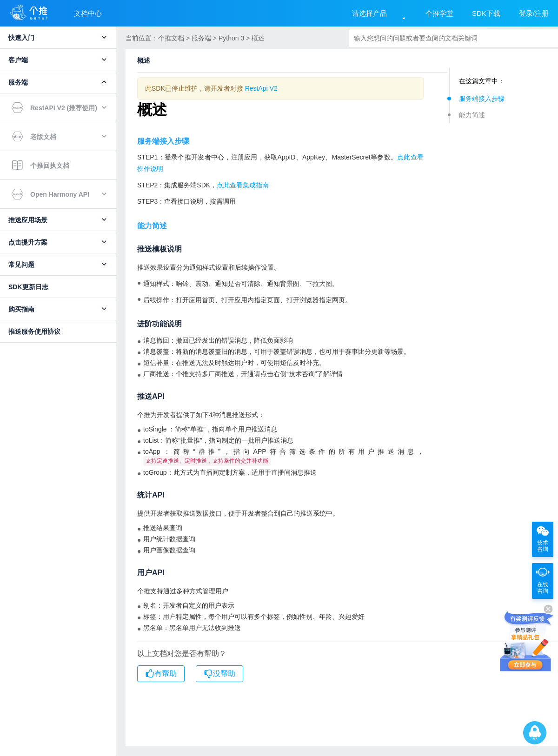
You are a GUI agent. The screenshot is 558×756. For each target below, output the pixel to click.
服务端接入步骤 (482, 99)
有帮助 (161, 674)
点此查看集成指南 (243, 185)
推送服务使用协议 (34, 332)
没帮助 (219, 674)
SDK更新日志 (28, 287)
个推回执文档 (40, 166)
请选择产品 (369, 13)
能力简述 (472, 115)
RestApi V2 (261, 88)
